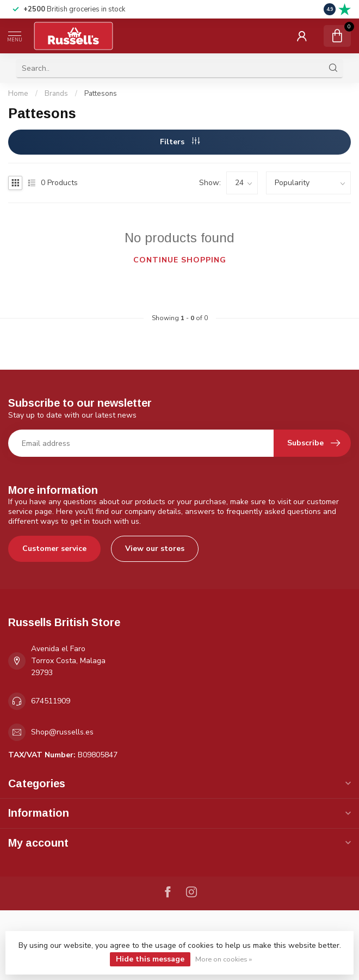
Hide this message (150, 959)
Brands (56, 94)
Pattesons (101, 94)
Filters (180, 142)
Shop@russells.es (62, 732)
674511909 (51, 701)
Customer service (54, 549)
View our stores (155, 549)
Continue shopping (180, 260)
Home (18, 94)
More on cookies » (224, 959)
